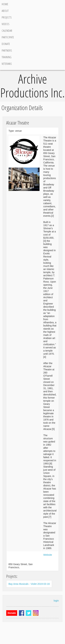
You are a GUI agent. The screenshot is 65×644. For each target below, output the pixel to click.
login (56, 601)
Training (7, 57)
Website (48, 555)
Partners (7, 51)
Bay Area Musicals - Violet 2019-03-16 (29, 584)
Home (5, 4)
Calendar (7, 31)
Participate (8, 37)
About (5, 11)
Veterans (7, 64)
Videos (6, 24)
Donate (6, 44)
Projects (7, 17)
